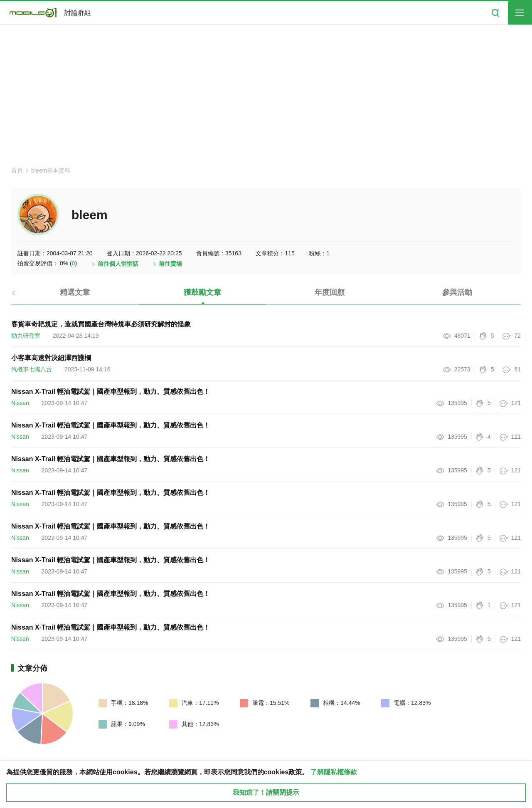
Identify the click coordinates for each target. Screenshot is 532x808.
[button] (21, 296)
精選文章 (75, 292)
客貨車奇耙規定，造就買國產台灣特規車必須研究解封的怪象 (101, 324)
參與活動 (457, 292)
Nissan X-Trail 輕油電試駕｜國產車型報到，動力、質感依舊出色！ (111, 392)
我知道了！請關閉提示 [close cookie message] (266, 792)
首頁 (17, 170)
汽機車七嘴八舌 (32, 369)
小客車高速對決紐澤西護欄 (51, 358)
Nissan (20, 403)
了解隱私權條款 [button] (334, 772)
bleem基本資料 (51, 170)
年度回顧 (330, 292)
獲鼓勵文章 (202, 292)
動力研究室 (26, 336)
